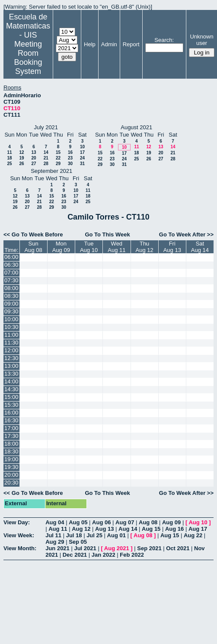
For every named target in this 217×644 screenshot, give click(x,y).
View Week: (19, 535)
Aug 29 (55, 542)
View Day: (17, 522)
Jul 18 (74, 535)
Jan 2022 (104, 555)
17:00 (11, 428)
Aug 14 (128, 529)
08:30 (11, 296)
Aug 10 (198, 522)
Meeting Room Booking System (28, 58)
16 (70, 152)
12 (21, 152)
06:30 (11, 265)
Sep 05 (78, 542)
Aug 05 (78, 522)
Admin (109, 44)
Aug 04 (55, 522)
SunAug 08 (34, 247)
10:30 (11, 327)
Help (90, 44)
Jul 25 (94, 535)
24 (82, 158)
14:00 (11, 381)
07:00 (11, 273)
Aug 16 (174, 529)
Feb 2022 (132, 555)
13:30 (11, 374)
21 (46, 158)
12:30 (11, 358)
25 (9, 164)
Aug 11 (58, 529)
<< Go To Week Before (33, 234)
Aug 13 (104, 529)
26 (21, 164)
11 (9, 152)
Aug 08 (148, 522)
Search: (164, 40)
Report (131, 44)
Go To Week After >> (186, 234)
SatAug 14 (200, 247)
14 (46, 152)
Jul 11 (53, 535)
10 (82, 147)
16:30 (11, 420)
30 (70, 164)
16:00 (11, 413)
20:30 (11, 483)
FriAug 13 (172, 247)
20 (34, 158)
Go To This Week (107, 234)
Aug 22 (193, 535)
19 (21, 158)
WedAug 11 (116, 247)
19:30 (11, 467)
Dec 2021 (75, 555)
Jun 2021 (57, 548)
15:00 (11, 397)
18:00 (11, 444)
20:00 (11, 475)
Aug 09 (171, 522)
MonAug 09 (61, 247)
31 (82, 164)
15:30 (11, 405)
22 (58, 158)
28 (46, 164)
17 (82, 152)
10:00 (11, 319)
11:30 (11, 343)
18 (9, 158)
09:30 (11, 311)
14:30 (11, 389)
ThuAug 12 (145, 247)
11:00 (11, 335)
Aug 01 (116, 535)
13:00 (11, 366)
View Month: (20, 548)
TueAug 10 (89, 247)
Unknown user (201, 40)
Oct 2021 (178, 548)
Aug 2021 (117, 548)
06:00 (11, 257)
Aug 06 (101, 522)
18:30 (11, 451)
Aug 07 (125, 522)
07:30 (11, 280)
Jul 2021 (85, 548)
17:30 (11, 436)
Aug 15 (151, 529)
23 (70, 158)
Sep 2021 (149, 548)
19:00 (11, 459)
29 (58, 164)
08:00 (11, 288)
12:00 (11, 350)
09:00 (11, 304)
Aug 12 (81, 529)
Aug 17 (198, 529)
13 (34, 152)
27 (34, 164)
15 (58, 152)
